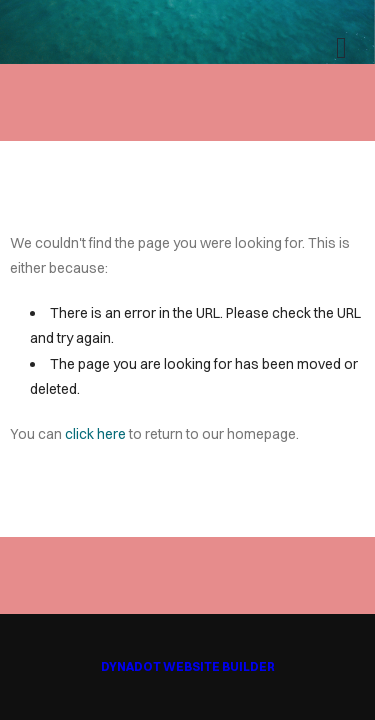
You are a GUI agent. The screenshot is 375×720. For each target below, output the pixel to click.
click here (95, 434)
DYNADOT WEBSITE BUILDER (188, 666)
